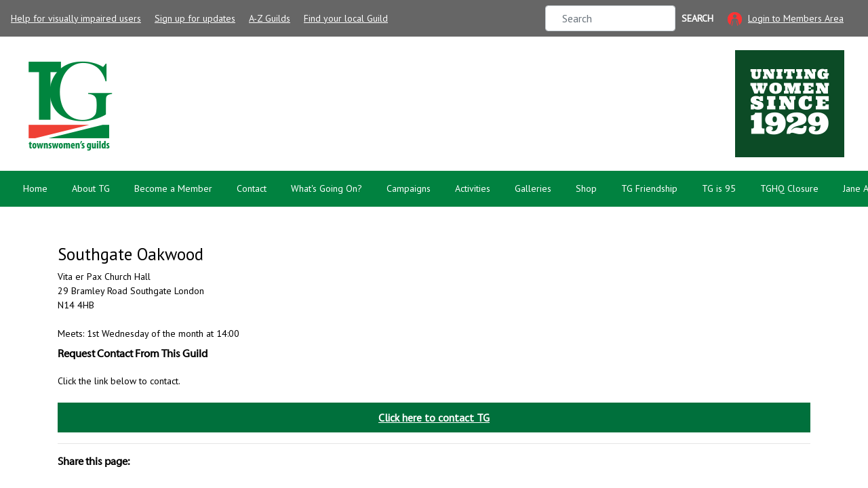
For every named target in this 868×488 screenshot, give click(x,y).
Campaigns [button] (409, 188)
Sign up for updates (195, 18)
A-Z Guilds (270, 18)
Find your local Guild (346, 18)
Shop (586, 188)
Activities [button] (473, 188)
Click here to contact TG (434, 418)
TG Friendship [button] (649, 188)
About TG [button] (91, 188)
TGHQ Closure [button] (789, 188)
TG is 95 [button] (719, 188)
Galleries (533, 188)
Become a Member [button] (173, 188)
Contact (252, 188)
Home (35, 188)
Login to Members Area (796, 18)
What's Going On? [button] (327, 188)
